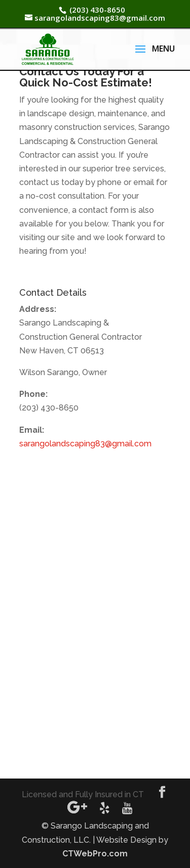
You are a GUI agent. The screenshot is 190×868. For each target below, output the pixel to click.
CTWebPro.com (95, 854)
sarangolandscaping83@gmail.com (85, 444)
